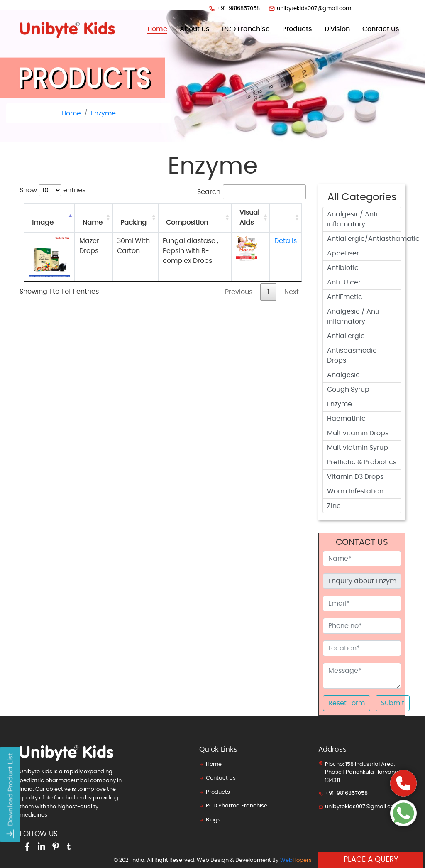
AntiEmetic (345, 297)
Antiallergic (346, 336)
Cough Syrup (348, 390)
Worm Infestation (355, 491)
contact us (381, 29)
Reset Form (347, 703)
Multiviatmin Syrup (358, 448)
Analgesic (343, 375)
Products (215, 792)
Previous (239, 292)
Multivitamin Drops (358, 433)
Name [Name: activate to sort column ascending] (93, 223)
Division (337, 29)
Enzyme (103, 113)
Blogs (210, 820)
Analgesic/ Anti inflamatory (352, 219)
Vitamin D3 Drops (355, 477)
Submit (393, 703)
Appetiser (343, 253)
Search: (252, 192)
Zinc (334, 506)
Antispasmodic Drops (352, 356)
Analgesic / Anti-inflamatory (355, 316)
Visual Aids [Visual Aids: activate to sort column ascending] (249, 218)
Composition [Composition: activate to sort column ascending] (187, 223)
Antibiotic (343, 268)
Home (157, 28)
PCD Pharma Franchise (233, 806)
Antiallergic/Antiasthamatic (364, 239)
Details (286, 241)
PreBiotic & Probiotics (362, 462)
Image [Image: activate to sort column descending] (43, 223)
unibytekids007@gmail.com (310, 9)
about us (195, 29)
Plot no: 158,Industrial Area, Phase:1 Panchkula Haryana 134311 (358, 772)
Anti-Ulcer (344, 282)
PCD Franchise (246, 29)
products (297, 29)
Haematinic (346, 419)
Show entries (53, 190)
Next (292, 292)
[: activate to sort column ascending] (286, 218)
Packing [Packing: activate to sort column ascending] (133, 223)
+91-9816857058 (234, 9)
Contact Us (217, 778)
